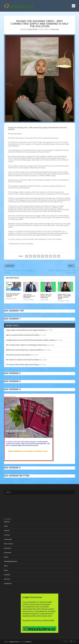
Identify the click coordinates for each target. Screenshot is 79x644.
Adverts (6, 526)
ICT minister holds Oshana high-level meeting (22, 365)
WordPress (29, 642)
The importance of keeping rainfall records (13, 295)
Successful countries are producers (18, 355)
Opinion (6, 570)
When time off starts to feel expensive (46, 296)
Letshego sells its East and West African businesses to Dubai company (31, 340)
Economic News (8, 539)
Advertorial (7, 522)
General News (8, 553)
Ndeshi (6, 566)
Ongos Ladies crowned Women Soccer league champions (26, 330)
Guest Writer (33, 29)
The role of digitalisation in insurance (29, 296)
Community (54, 29)
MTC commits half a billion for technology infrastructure (26, 345)
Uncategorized (8, 583)
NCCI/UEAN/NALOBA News (11, 561)
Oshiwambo (7, 575)
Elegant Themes (14, 642)
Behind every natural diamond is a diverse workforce (24, 350)
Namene (6, 557)
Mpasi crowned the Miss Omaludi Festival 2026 (22, 335)
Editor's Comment (8, 544)
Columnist (7, 531)
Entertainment (8, 548)
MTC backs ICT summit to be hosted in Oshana (23, 360)
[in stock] (29, 461)
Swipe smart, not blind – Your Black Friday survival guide (64, 296)
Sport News (7, 579)
